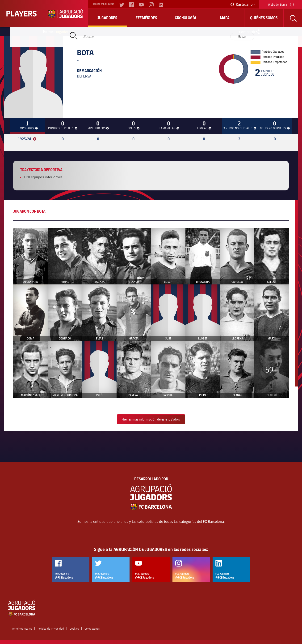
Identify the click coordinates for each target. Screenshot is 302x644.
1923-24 (27, 139)
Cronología (186, 18)
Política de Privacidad (51, 628)
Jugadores (107, 18)
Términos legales (22, 628)
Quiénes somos (264, 18)
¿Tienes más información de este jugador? (151, 419)
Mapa (225, 18)
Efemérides (146, 18)
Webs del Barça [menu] (281, 4)
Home (48, 32)
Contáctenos (92, 628)
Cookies (74, 628)
